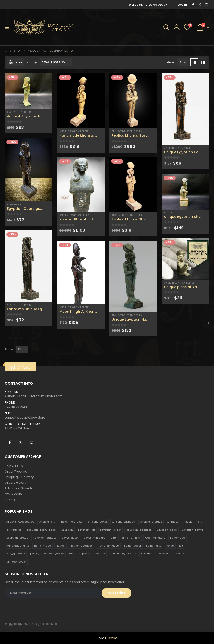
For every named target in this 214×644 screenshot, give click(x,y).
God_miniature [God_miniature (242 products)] (155, 538)
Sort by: (32, 62)
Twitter (21, 442)
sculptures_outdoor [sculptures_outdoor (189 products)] (123, 554)
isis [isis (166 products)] (181, 546)
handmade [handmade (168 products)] (177, 538)
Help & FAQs (14, 466)
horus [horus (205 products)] (170, 546)
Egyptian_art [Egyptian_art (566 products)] (87, 530)
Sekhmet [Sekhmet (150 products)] (147, 554)
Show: (171, 62)
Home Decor (14, 205)
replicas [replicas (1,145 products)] (85, 554)
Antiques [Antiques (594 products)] (173, 522)
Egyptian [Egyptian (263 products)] (67, 530)
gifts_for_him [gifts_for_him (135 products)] (131, 538)
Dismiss (111, 638)
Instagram (31, 442)
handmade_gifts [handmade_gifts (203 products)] (18, 546)
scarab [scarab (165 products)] (100, 554)
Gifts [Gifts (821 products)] (114, 538)
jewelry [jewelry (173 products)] (35, 554)
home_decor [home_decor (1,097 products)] (133, 546)
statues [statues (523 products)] (180, 554)
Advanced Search (18, 488)
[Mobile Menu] (8, 27)
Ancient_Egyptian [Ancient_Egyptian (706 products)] (124, 522)
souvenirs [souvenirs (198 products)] (164, 554)
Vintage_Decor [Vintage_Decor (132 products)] (16, 562)
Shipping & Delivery (19, 477)
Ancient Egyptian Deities (22, 112)
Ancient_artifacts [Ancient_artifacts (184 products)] (71, 522)
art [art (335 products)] (200, 522)
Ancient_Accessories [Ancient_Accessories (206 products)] (20, 522)
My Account (13, 494)
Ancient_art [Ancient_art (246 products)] (47, 522)
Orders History (15, 483)
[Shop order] (56, 62)
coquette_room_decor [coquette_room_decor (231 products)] (41, 530)
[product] (29, 91)
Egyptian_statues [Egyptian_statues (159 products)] (45, 538)
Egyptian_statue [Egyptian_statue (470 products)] (17, 538)
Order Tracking (16, 472)
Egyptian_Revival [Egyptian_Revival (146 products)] (193, 530)
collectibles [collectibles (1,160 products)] (14, 530)
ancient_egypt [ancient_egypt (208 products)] (97, 522)
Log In (182, 5)
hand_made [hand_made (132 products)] (43, 546)
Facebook (10, 442)
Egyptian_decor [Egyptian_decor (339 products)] (110, 530)
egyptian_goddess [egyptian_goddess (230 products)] (139, 530)
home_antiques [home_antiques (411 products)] (108, 546)
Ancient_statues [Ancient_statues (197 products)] (151, 522)
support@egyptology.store (25, 418)
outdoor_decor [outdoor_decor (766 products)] (54, 554)
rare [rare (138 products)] (72, 554)
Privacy (10, 499)
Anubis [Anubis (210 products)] (188, 522)
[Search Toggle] (166, 27)
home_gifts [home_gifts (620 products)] (154, 546)
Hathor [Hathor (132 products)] (60, 546)
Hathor (169, 213)
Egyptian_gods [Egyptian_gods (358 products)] (167, 530)
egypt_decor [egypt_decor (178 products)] (70, 538)
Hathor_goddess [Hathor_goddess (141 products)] (81, 546)
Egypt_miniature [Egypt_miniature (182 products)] (95, 538)
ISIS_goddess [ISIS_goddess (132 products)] (16, 554)
